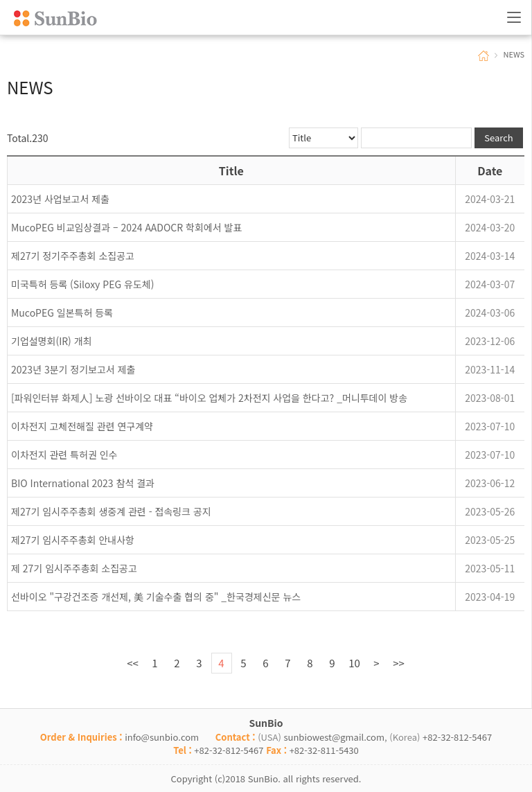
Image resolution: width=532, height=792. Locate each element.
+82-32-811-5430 (324, 750)
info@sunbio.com (162, 737)
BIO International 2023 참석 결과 (83, 483)
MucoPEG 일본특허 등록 (62, 313)
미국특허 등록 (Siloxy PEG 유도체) (82, 284)
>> (399, 663)
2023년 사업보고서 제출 (60, 199)
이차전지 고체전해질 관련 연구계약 (82, 426)
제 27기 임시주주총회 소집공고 (74, 568)
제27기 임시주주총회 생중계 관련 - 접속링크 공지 (111, 511)
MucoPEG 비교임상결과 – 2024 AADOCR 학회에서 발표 (126, 227)
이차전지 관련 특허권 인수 (64, 455)
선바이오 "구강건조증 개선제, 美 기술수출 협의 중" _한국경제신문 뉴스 (156, 597)
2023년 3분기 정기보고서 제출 (73, 369)
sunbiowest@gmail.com (334, 737)
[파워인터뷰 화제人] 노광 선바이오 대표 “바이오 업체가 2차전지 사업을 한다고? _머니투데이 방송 (209, 398)
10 (354, 663)
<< (133, 663)
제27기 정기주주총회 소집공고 (73, 256)
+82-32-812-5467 (457, 737)
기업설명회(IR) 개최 (52, 341)
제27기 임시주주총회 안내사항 (73, 540)
